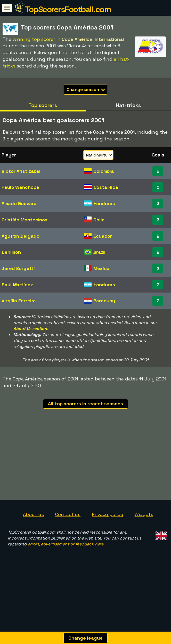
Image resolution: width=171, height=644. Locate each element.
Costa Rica (106, 187)
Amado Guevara (19, 203)
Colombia (104, 171)
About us (33, 533)
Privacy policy (108, 533)
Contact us (68, 533)
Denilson (11, 252)
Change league (86, 638)
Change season (86, 89)
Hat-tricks (128, 105)
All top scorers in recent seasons (86, 404)
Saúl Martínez (17, 285)
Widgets (144, 533)
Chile (99, 220)
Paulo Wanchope (20, 187)
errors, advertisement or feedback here (66, 563)
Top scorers (43, 105)
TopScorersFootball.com (68, 9)
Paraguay (104, 301)
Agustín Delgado (21, 236)
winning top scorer (34, 39)
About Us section (30, 329)
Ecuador (103, 236)
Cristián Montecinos (25, 220)
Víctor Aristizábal (21, 171)
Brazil (99, 252)
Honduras (104, 203)
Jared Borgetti (18, 268)
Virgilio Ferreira (19, 301)
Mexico (101, 268)
